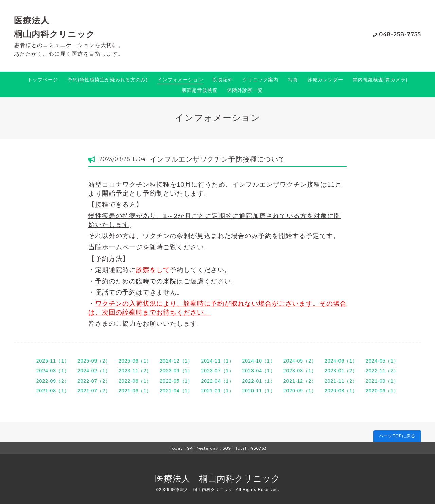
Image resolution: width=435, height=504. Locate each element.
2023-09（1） (176, 371)
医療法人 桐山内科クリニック (218, 478)
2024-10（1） (259, 361)
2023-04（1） (259, 371)
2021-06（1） (135, 391)
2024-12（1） (176, 361)
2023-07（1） (217, 371)
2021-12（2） (300, 381)
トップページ (43, 80)
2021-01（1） (217, 391)
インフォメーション (180, 80)
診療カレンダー (325, 80)
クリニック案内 (260, 80)
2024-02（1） (94, 371)
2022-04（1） (217, 381)
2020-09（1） (300, 391)
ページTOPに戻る (397, 436)
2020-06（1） (382, 391)
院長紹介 (223, 80)
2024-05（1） (382, 361)
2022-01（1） (259, 381)
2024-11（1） (217, 361)
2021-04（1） (176, 391)
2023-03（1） (300, 371)
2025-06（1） (135, 361)
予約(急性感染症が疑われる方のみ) (108, 80)
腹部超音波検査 (200, 90)
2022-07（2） (94, 381)
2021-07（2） (94, 391)
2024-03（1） (53, 371)
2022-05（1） (176, 381)
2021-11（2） (341, 381)
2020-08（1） (341, 391)
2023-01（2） (341, 371)
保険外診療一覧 (245, 90)
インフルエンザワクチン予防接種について (218, 159)
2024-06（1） (341, 361)
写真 (293, 80)
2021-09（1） (382, 381)
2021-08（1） (53, 391)
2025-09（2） (94, 361)
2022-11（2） (382, 371)
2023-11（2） (135, 371)
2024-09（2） (300, 361)
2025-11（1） (53, 361)
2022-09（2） (53, 381)
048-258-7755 (400, 35)
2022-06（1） (135, 381)
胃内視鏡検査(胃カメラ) (380, 80)
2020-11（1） (259, 391)
